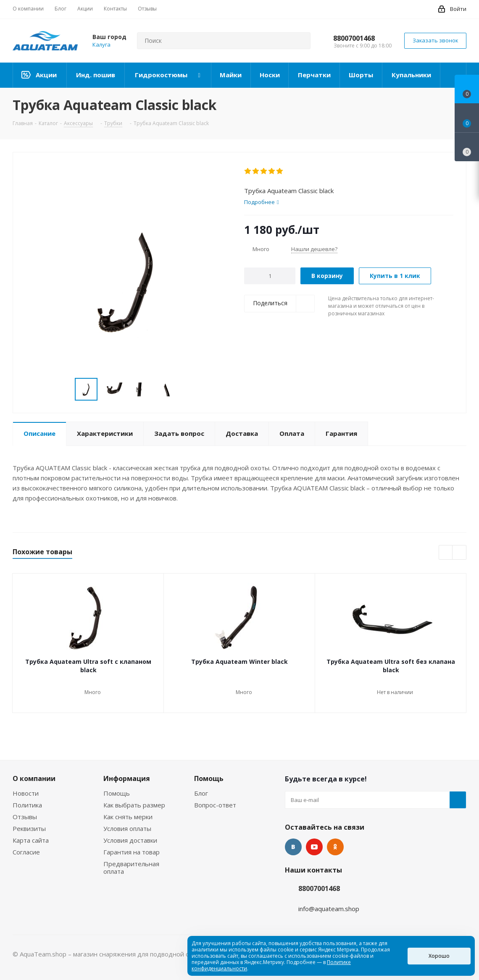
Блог (201, 793)
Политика (27, 805)
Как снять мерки (128, 817)
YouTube (314, 847)
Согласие (26, 852)
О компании (34, 778)
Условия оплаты (127, 828)
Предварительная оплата (131, 867)
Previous (446, 553)
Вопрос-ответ (215, 805)
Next (459, 553)
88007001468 (354, 38)
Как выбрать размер (134, 805)
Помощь (117, 793)
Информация (127, 778)
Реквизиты (29, 828)
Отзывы (25, 817)
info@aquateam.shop (329, 909)
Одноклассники (335, 847)
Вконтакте (293, 847)
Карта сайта (31, 840)
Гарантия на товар (132, 852)
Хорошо (439, 956)
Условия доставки (130, 840)
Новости (26, 793)
